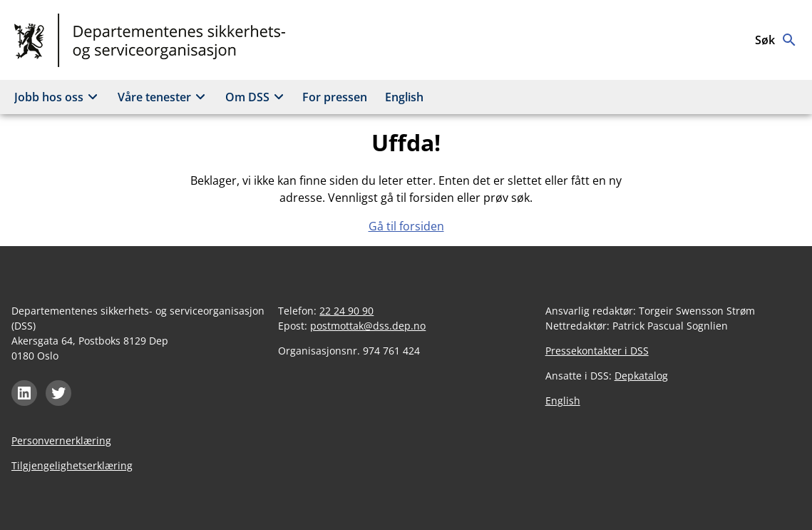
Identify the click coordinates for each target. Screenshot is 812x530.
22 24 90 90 (346, 311)
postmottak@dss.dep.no (368, 326)
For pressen (335, 97)
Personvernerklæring (61, 440)
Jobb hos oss (58, 97)
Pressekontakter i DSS (597, 351)
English (404, 97)
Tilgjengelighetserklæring (72, 465)
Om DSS (257, 97)
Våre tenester (164, 97)
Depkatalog (641, 376)
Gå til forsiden (406, 226)
